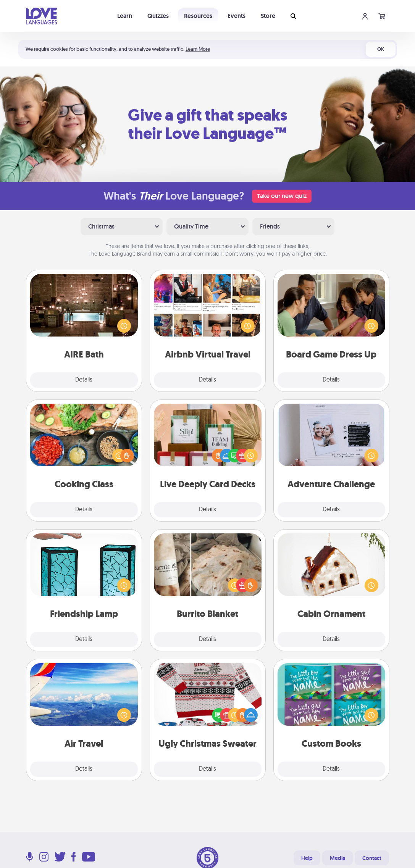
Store (268, 16)
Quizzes (158, 16)
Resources (198, 16)
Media (337, 858)
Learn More (198, 49)
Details (84, 380)
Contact (372, 858)
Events (237, 16)
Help (307, 858)
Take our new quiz (282, 196)
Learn (125, 16)
